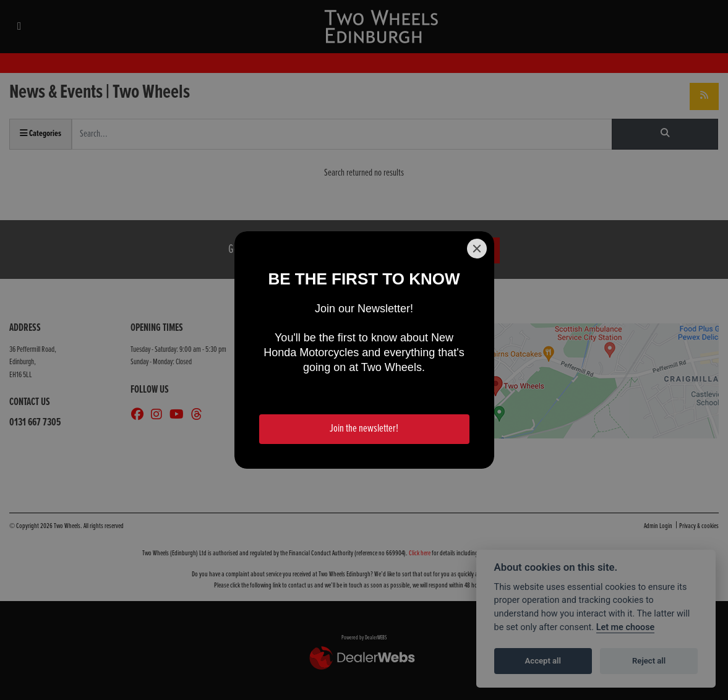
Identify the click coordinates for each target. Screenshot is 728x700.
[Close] (477, 249)
